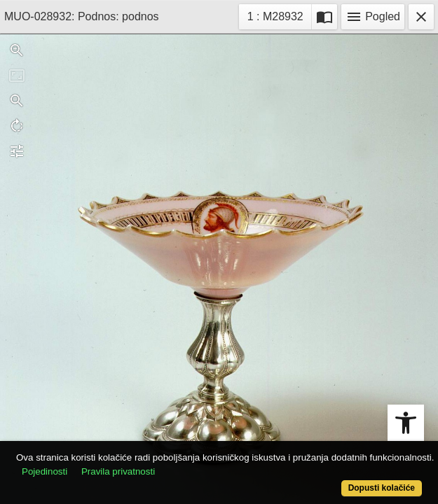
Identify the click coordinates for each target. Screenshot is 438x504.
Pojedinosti (45, 471)
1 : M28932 (279, 15)
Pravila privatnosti (118, 471)
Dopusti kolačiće (382, 488)
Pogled (373, 17)
